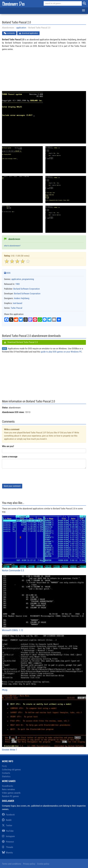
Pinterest (8, 842)
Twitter (7, 825)
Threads (8, 847)
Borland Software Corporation (27, 289)
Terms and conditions (12, 864)
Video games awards (11, 793)
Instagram (8, 836)
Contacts (6, 773)
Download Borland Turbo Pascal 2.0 (21, 342)
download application (28, 33)
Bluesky (7, 853)
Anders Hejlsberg (22, 298)
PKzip (44, 663)
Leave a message (10, 457)
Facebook (8, 815)
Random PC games (10, 796)
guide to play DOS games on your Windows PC (61, 352)
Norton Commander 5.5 (44, 544)
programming (28, 279)
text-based (18, 303)
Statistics (6, 776)
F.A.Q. (4, 766)
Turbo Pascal (16, 308)
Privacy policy (29, 864)
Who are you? (8, 446)
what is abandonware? (12, 246)
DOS (7, 273)
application (21, 28)
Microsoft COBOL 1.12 (44, 603)
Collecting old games (11, 770)
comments (9, 33)
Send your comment (12, 486)
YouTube (8, 831)
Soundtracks (8, 786)
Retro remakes (8, 789)
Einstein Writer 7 (44, 723)
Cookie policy (43, 864)
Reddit (7, 820)
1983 (17, 284)
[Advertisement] (44, 73)
